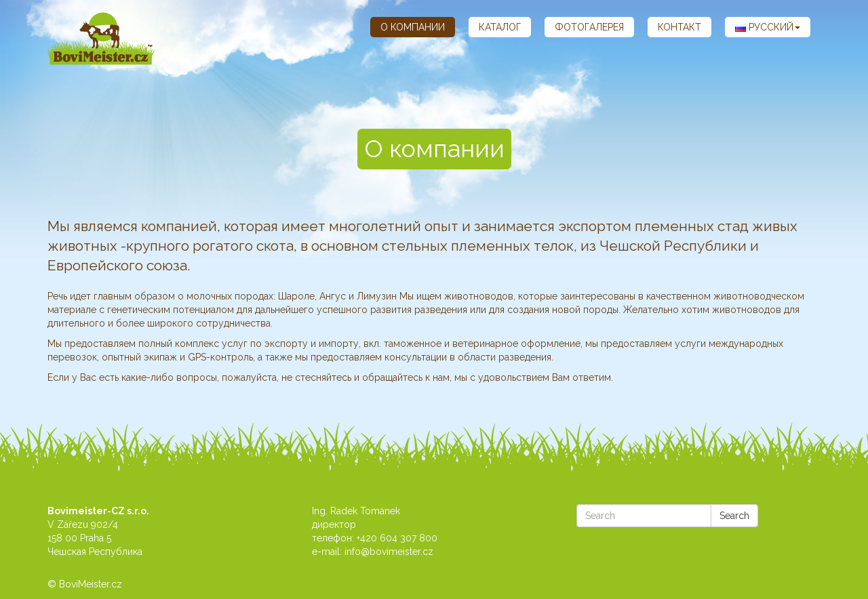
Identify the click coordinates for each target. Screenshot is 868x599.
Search (734, 516)
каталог (500, 27)
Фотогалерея (589, 27)
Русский (768, 27)
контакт (679, 27)
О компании (413, 27)
